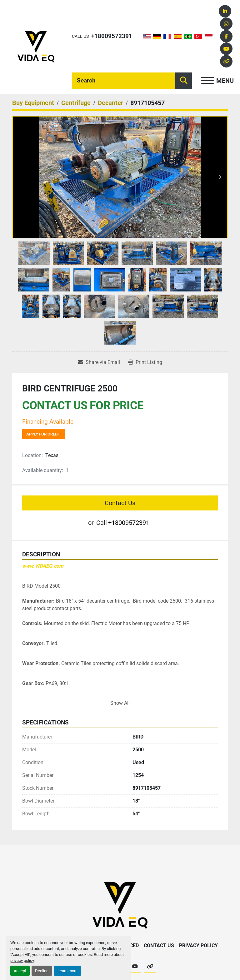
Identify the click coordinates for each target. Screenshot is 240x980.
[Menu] (207, 81)
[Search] (124, 81)
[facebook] (226, 36)
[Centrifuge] (76, 103)
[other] (226, 61)
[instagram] (226, 24)
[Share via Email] (99, 362)
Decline (42, 971)
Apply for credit (44, 434)
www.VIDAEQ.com (43, 566)
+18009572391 (112, 36)
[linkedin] (225, 11)
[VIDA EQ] (120, 905)
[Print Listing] (145, 362)
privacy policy (22, 960)
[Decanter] (110, 103)
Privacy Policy (198, 945)
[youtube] (226, 49)
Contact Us (120, 503)
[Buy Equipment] (33, 103)
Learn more (67, 971)
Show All (120, 703)
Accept (20, 971)
